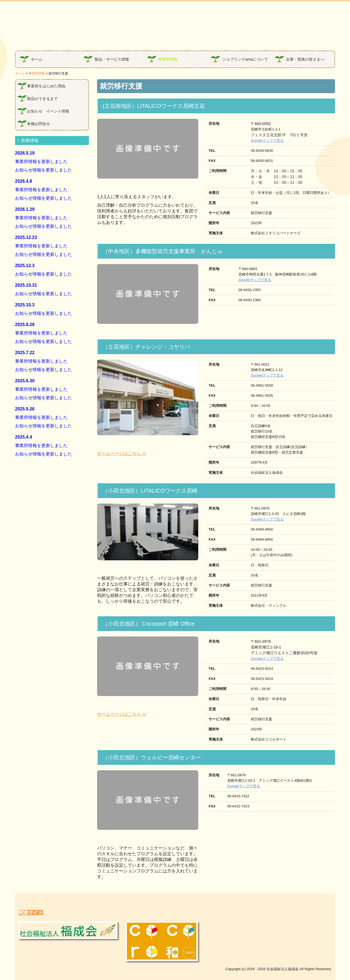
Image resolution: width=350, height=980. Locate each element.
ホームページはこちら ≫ (122, 453)
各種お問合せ (39, 124)
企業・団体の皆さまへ (305, 59)
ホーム (37, 59)
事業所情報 (168, 59)
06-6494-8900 (262, 529)
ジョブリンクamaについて (245, 59)
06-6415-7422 (238, 796)
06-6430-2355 (248, 290)
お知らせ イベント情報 (48, 111)
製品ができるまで (42, 99)
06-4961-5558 (262, 385)
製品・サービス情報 (112, 59)
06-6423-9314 (262, 669)
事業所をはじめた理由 (46, 86)
